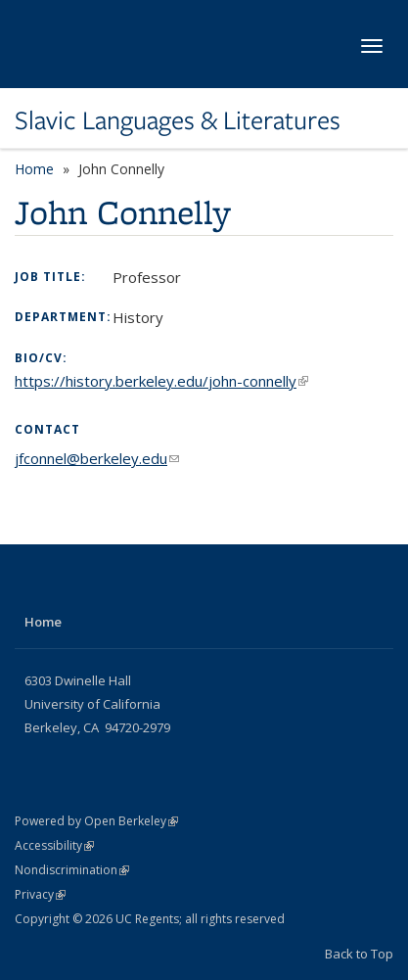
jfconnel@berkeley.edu (97, 458)
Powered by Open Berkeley (96, 821)
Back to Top (359, 954)
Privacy (40, 894)
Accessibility (54, 845)
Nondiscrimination (72, 870)
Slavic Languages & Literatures (178, 120)
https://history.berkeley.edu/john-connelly (161, 381)
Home (34, 169)
